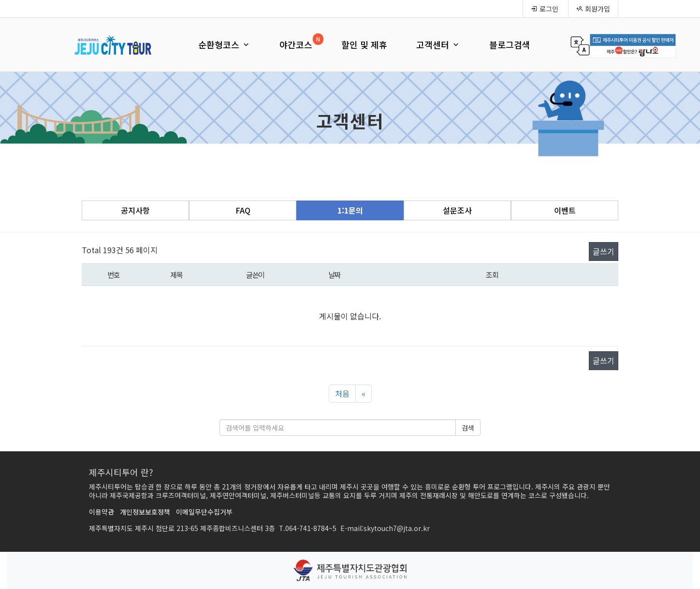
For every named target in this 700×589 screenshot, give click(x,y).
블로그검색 (510, 44)
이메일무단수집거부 (204, 512)
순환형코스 (224, 44)
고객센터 (438, 44)
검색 (468, 428)
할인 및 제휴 (364, 44)
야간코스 (296, 44)
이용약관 (102, 512)
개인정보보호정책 (145, 512)
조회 (492, 274)
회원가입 (593, 9)
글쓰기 (604, 251)
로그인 (545, 9)
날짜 (334, 274)
